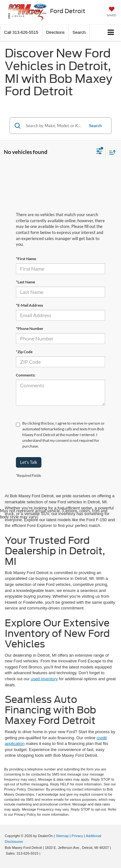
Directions (55, 32)
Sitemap (62, 836)
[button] (21, 32)
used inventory (44, 679)
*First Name (26, 259)
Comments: (26, 375)
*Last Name (25, 282)
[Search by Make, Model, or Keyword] (54, 126)
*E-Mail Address (29, 305)
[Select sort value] (111, 152)
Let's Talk (29, 462)
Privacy (77, 836)
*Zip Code (24, 352)
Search (95, 126)
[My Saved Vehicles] (111, 12)
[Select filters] (99, 152)
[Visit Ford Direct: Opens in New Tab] (43, 853)
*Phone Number (30, 328)
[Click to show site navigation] (111, 33)
